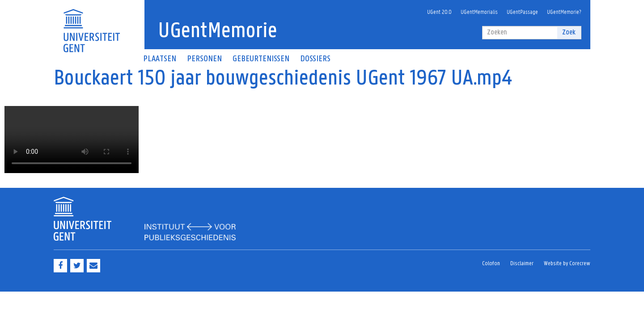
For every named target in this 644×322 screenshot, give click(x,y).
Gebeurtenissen (261, 59)
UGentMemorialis (479, 11)
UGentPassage (522, 11)
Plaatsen (160, 59)
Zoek (569, 32)
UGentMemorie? (564, 11)
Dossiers (315, 59)
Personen (204, 59)
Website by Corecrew (567, 264)
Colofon (491, 264)
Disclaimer (522, 264)
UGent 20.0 (439, 11)
